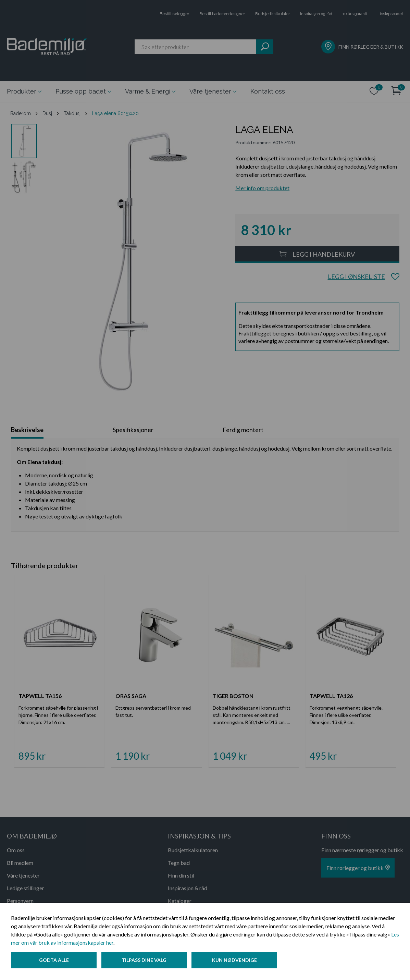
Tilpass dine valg (145, 961)
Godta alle (54, 961)
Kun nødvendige (236, 961)
